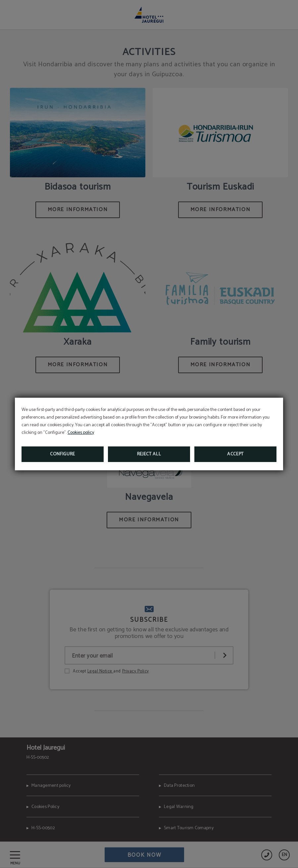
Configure (63, 454)
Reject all (149, 454)
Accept (235, 454)
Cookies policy (81, 433)
